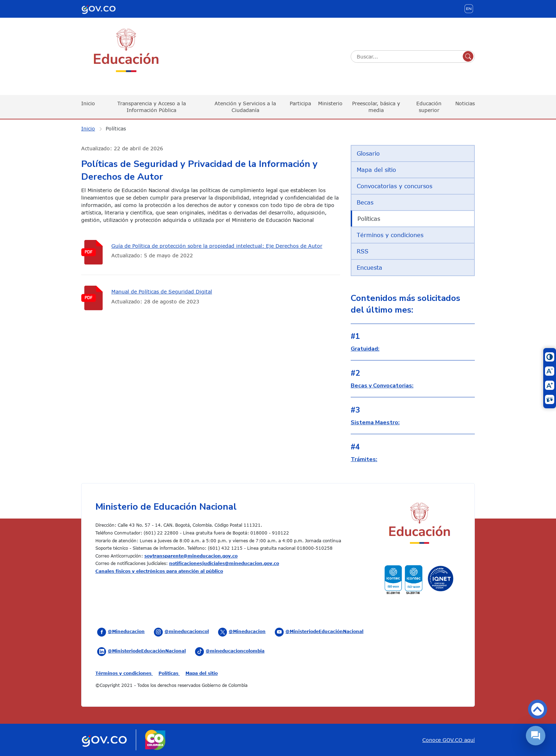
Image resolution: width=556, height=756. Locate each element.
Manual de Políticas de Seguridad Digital (162, 292)
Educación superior (429, 107)
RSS (363, 251)
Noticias (465, 103)
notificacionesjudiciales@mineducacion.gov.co (224, 563)
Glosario (368, 153)
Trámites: (364, 459)
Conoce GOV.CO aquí (449, 740)
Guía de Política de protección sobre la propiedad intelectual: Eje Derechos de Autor (217, 246)
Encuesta (369, 268)
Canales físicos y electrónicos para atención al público (159, 571)
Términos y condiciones (390, 235)
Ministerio (330, 103)
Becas (365, 202)
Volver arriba (538, 709)
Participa (300, 103)
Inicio (88, 103)
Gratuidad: (365, 349)
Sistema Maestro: (375, 422)
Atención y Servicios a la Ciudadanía (245, 107)
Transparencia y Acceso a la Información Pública (152, 107)
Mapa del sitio (376, 170)
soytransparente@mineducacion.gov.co (191, 556)
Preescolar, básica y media (376, 107)
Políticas (116, 128)
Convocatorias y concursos (394, 186)
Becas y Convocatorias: (382, 386)
